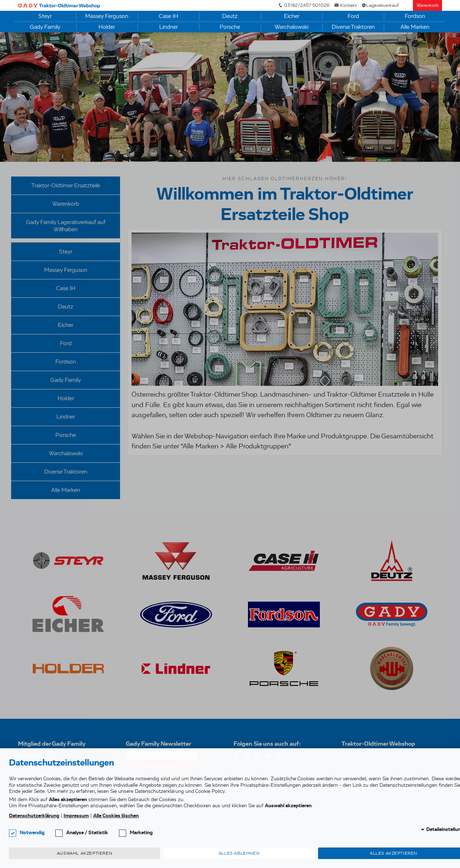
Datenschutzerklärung (34, 816)
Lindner (169, 27)
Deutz (230, 16)
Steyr (45, 16)
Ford (353, 16)
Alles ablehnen (239, 853)
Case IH (169, 16)
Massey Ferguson (107, 16)
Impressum (76, 816)
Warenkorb (427, 5)
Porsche (230, 27)
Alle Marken (415, 27)
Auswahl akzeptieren (84, 853)
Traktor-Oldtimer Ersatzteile (66, 185)
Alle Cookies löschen (116, 816)
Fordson (415, 16)
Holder (107, 27)
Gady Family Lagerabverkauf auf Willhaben (66, 226)
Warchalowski (291, 27)
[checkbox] (13, 833)
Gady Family (45, 27)
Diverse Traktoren (353, 27)
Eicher (292, 16)
